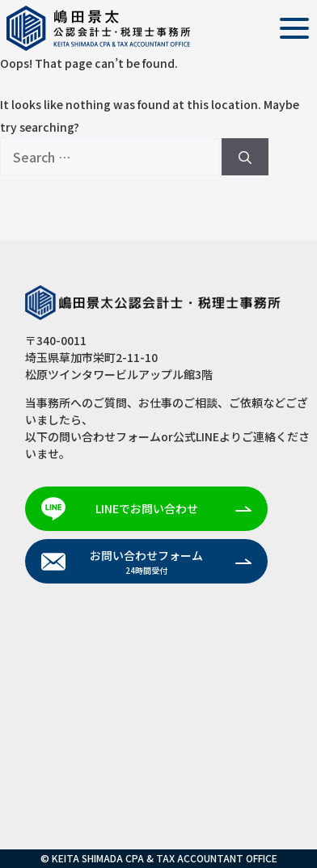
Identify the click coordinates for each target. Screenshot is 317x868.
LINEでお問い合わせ (147, 508)
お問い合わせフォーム (146, 562)
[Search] (245, 157)
